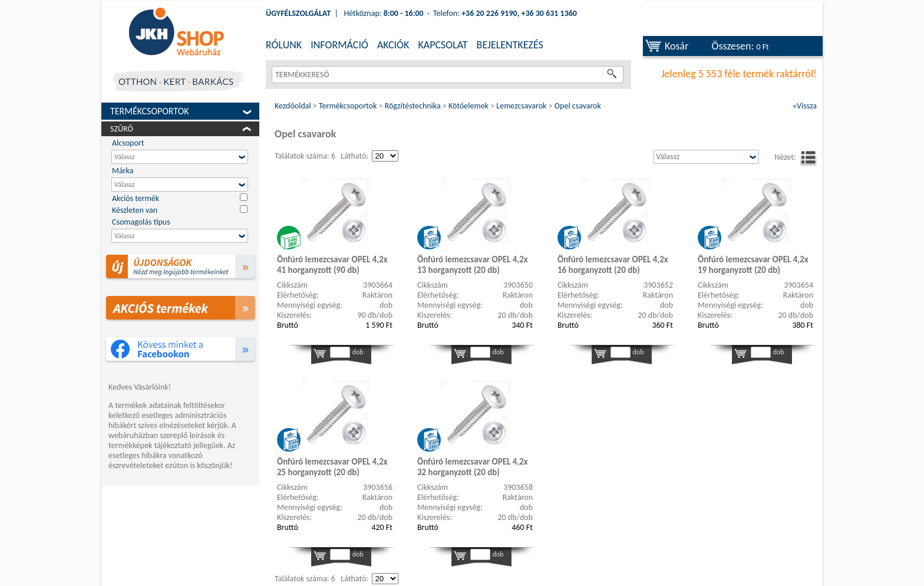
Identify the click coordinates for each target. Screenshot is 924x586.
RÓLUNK (284, 45)
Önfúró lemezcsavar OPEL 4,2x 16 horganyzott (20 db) (613, 265)
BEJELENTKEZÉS (510, 45)
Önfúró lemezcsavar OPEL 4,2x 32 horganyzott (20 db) (473, 467)
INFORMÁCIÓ (339, 45)
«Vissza (805, 106)
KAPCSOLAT (443, 45)
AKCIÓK (393, 45)
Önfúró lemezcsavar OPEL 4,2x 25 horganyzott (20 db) (332, 467)
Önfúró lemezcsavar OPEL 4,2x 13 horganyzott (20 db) (473, 265)
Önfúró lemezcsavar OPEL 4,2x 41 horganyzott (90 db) (332, 265)
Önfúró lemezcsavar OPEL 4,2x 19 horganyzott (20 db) (753, 265)
